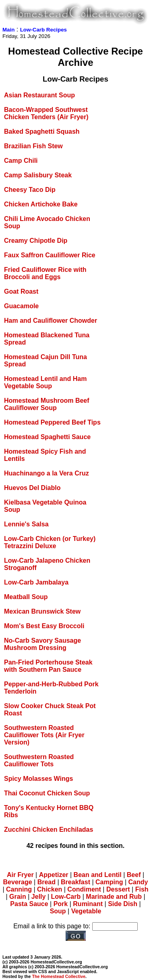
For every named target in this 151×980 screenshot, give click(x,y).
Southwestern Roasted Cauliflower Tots (39, 760)
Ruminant (88, 904)
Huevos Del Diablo (32, 488)
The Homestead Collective (59, 976)
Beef (134, 875)
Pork (61, 904)
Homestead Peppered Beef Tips (52, 422)
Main (8, 30)
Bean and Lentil (98, 875)
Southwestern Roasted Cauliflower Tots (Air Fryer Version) (44, 735)
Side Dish (123, 904)
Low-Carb (66, 897)
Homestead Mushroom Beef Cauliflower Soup (47, 404)
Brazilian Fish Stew (33, 146)
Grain (18, 897)
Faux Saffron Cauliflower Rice (50, 255)
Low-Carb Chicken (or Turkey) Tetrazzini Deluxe (50, 542)
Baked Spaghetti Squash (42, 131)
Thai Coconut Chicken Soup (47, 793)
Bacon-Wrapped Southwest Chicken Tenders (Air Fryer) (46, 113)
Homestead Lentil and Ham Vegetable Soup (45, 382)
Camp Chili (21, 161)
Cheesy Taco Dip (30, 190)
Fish (142, 889)
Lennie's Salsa (26, 524)
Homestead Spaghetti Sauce (47, 437)
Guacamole (21, 306)
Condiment (84, 889)
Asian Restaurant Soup (39, 95)
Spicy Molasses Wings (38, 779)
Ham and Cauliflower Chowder (51, 321)
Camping (109, 882)
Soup (58, 911)
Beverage (18, 882)
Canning (19, 889)
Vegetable (86, 911)
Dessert (118, 889)
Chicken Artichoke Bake (41, 204)
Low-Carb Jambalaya (36, 582)
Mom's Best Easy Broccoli (44, 626)
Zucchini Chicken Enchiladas (49, 830)
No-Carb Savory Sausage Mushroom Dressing (42, 644)
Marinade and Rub (114, 897)
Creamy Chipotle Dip (36, 241)
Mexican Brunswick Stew (42, 611)
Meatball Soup (26, 597)
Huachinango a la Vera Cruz (47, 473)
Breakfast (75, 882)
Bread (47, 882)
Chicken (50, 889)
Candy (138, 882)
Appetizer (54, 875)
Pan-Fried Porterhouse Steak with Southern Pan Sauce (48, 666)
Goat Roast (21, 291)
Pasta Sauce (29, 904)
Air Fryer (20, 875)
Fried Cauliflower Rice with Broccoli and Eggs (45, 273)
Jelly (39, 897)
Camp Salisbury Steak (38, 175)
